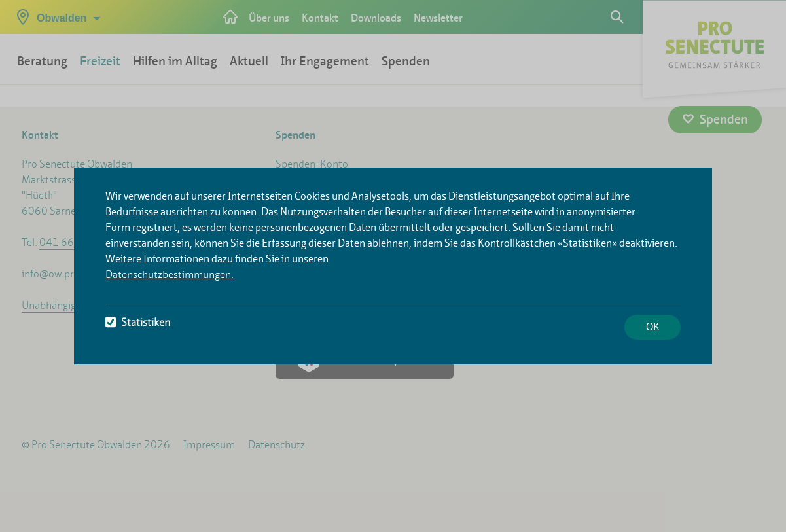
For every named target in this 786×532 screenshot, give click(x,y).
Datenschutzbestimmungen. (170, 275)
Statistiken (138, 322)
